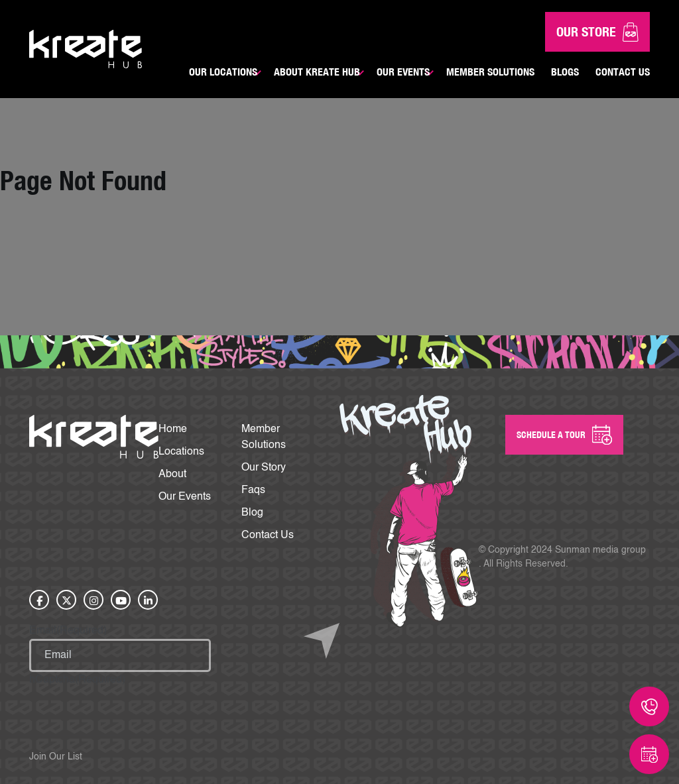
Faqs (253, 490)
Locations (181, 452)
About (172, 475)
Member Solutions (490, 72)
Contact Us (623, 72)
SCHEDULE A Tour (564, 435)
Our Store (597, 32)
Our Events (403, 72)
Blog (252, 513)
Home (173, 429)
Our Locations (223, 72)
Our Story (264, 468)
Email (68, 631)
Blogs (565, 72)
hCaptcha (77, 680)
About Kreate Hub (317, 72)
